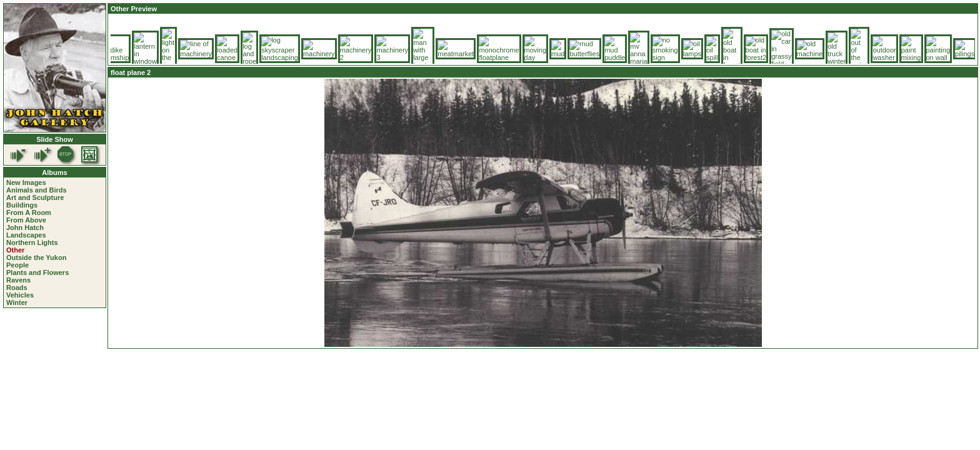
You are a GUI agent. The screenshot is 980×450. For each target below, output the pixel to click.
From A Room (29, 212)
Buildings (22, 205)
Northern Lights (32, 242)
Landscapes (26, 235)
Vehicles (20, 295)
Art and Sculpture (35, 197)
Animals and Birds (37, 190)
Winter (17, 302)
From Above (26, 220)
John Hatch (25, 227)
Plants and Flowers (37, 272)
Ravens (18, 280)
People (17, 265)
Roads (17, 287)
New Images (26, 182)
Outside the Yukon (36, 257)
